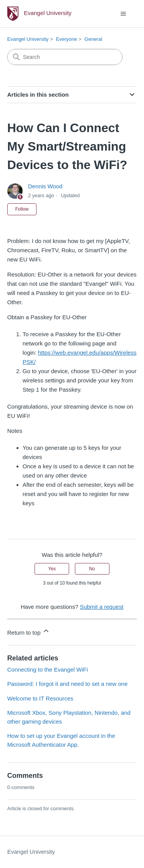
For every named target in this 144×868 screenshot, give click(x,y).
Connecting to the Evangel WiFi (48, 669)
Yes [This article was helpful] (52, 569)
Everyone (67, 39)
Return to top (29, 631)
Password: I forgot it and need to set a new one (68, 684)
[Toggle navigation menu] (123, 14)
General (93, 39)
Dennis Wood (45, 186)
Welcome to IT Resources (40, 698)
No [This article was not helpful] (92, 569)
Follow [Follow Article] (22, 209)
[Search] (65, 57)
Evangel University (28, 39)
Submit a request (102, 607)
